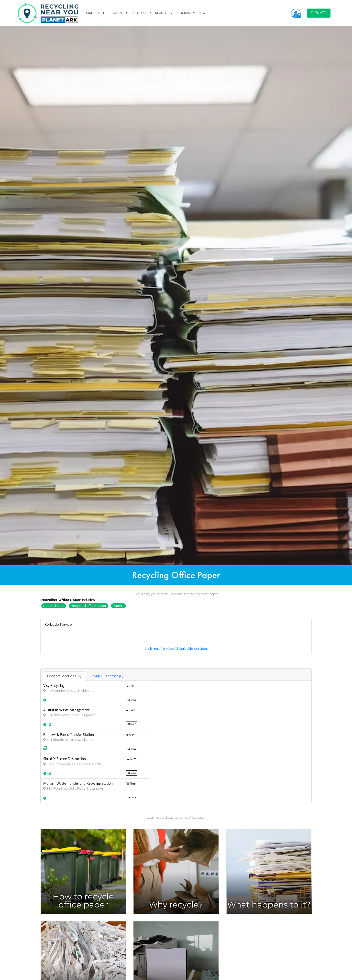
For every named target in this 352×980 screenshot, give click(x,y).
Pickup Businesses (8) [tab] (106, 676)
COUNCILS (120, 13)
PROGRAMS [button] (184, 13)
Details (132, 700)
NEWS (203, 13)
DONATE (319, 13)
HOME (89, 13)
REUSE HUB (164, 13)
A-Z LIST (103, 13)
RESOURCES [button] (140, 13)
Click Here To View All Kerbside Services (176, 649)
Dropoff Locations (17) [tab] (64, 676)
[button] (296, 13)
